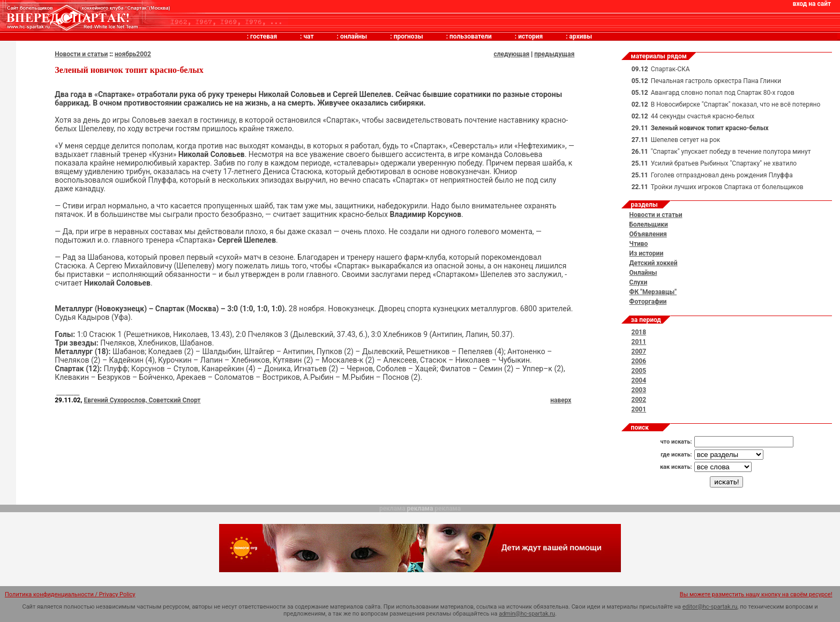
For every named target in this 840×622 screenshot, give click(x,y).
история (530, 36)
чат (308, 36)
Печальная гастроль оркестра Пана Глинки (716, 81)
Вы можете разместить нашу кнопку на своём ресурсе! (756, 594)
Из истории (647, 253)
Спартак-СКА (670, 69)
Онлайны (643, 273)
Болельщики (649, 224)
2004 (639, 380)
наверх (561, 400)
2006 (639, 361)
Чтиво (639, 244)
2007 (639, 351)
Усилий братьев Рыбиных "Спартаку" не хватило (724, 163)
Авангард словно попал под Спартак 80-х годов (723, 93)
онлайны (354, 36)
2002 (639, 400)
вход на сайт (812, 4)
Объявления (648, 234)
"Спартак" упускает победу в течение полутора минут (731, 152)
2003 (639, 390)
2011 (639, 342)
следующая (511, 54)
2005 (639, 371)
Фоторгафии (648, 302)
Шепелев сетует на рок (686, 140)
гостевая (264, 36)
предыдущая (554, 54)
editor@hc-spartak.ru (710, 607)
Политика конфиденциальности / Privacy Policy (70, 594)
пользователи (471, 36)
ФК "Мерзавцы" (653, 292)
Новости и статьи (81, 54)
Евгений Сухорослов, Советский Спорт (142, 400)
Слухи (639, 282)
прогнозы (408, 36)
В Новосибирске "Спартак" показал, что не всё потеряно (736, 104)
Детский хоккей (654, 263)
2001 (639, 409)
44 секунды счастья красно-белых (703, 116)
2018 (639, 332)
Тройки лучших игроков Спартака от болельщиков (727, 187)
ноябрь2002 (133, 54)
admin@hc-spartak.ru (527, 614)
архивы (581, 36)
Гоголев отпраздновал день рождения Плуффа (722, 175)
